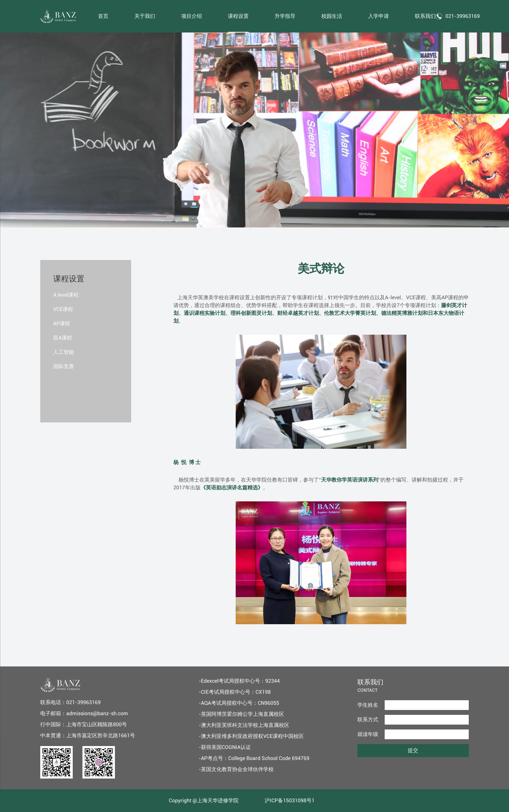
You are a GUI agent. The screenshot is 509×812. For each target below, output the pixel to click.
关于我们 (145, 16)
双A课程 (63, 338)
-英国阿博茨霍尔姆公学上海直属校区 (241, 714)
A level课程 (66, 295)
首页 (103, 16)
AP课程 (62, 323)
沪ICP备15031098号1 (290, 800)
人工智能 (64, 352)
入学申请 (379, 16)
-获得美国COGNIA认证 (225, 747)
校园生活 (332, 16)
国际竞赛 (64, 366)
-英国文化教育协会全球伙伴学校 (236, 769)
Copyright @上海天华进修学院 (204, 800)
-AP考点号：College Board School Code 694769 (254, 758)
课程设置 (238, 16)
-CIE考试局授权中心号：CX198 (235, 692)
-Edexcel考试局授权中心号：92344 (239, 681)
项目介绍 (192, 16)
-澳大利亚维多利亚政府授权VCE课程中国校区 (251, 736)
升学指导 (285, 16)
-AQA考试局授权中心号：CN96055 (239, 703)
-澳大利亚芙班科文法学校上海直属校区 (244, 725)
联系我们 (425, 16)
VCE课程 (63, 309)
